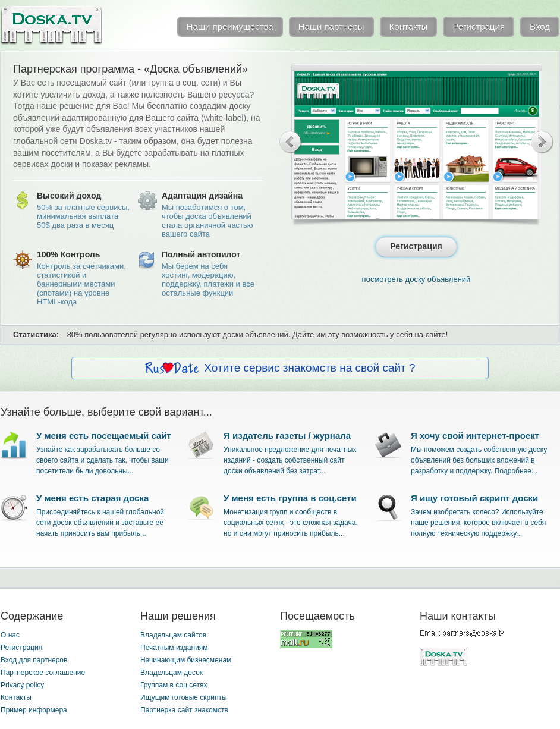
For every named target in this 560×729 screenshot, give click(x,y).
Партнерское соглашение (43, 673)
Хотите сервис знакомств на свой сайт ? (309, 368)
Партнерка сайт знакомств (184, 710)
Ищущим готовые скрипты (184, 697)
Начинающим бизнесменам (186, 660)
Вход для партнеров (34, 660)
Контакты (16, 697)
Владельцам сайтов (173, 635)
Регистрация (21, 648)
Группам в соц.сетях (174, 685)
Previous (291, 142)
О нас (10, 635)
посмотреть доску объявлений (416, 279)
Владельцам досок (172, 673)
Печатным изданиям (174, 648)
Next (542, 142)
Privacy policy (22, 685)
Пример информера (34, 710)
